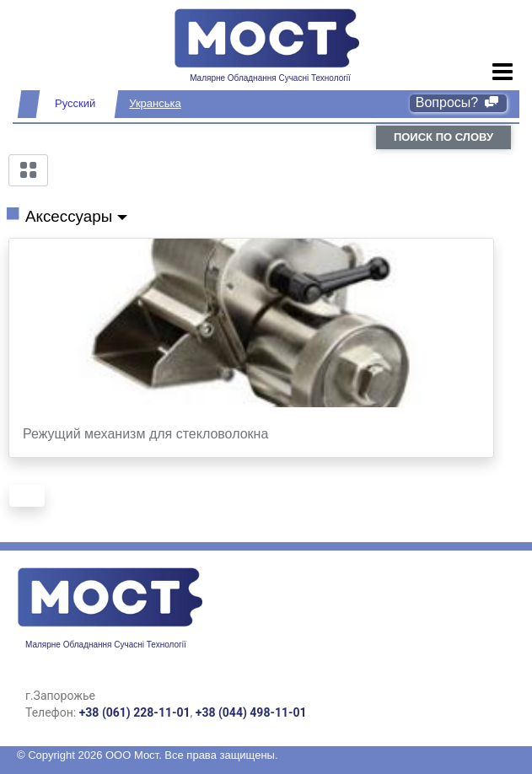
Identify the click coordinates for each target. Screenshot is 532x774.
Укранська (155, 103)
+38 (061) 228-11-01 (135, 712)
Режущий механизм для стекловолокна (145, 434)
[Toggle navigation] (503, 73)
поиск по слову (443, 137)
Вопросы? (458, 102)
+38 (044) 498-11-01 (251, 712)
